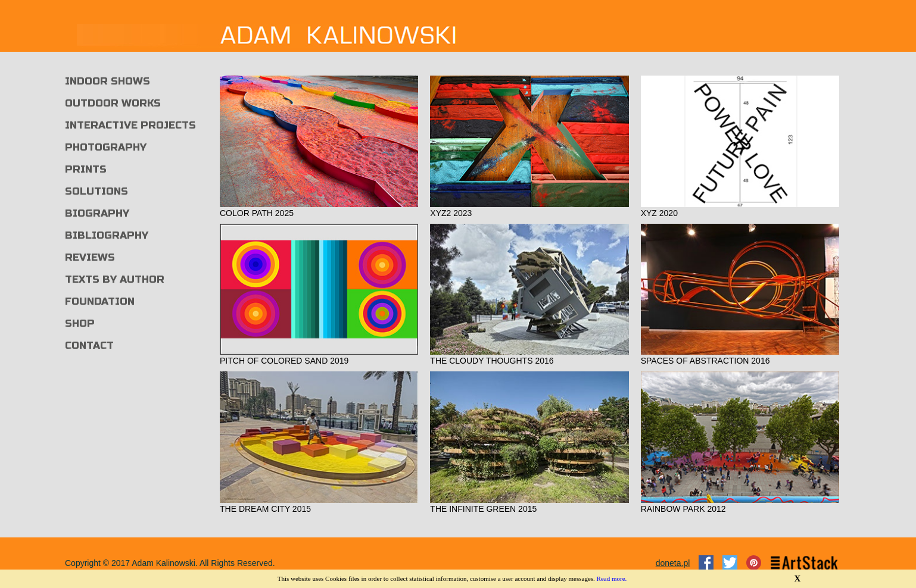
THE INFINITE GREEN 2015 (483, 509)
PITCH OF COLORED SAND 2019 (284, 361)
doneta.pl (673, 563)
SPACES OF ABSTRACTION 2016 (705, 361)
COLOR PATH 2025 (257, 213)
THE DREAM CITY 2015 (265, 509)
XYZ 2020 (659, 213)
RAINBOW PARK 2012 (683, 509)
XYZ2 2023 (451, 213)
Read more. (612, 578)
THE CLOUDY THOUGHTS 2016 (492, 361)
